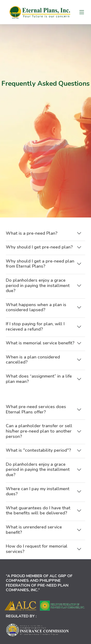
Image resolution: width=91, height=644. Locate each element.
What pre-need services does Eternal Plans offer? (36, 413)
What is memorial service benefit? (40, 347)
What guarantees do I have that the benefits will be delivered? (38, 514)
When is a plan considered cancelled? (33, 363)
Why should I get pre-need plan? (39, 251)
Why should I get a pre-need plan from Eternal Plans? (40, 267)
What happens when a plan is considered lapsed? (36, 311)
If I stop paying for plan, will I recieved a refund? (35, 330)
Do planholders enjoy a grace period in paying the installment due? (38, 289)
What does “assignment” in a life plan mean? (39, 382)
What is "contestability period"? (38, 454)
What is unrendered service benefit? (34, 533)
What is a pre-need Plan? (32, 237)
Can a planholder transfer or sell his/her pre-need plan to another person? (39, 435)
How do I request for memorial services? (37, 552)
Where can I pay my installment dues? (38, 495)
